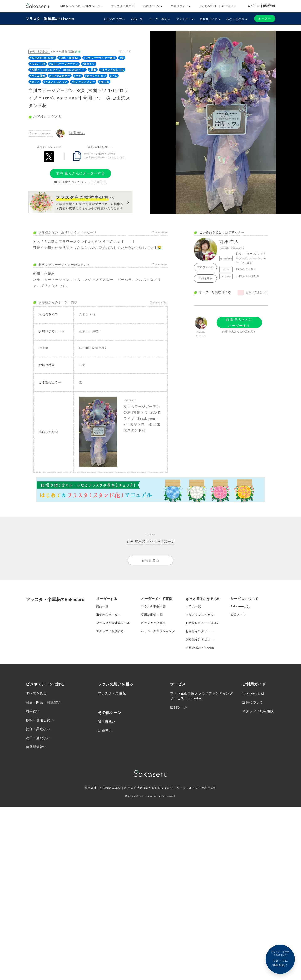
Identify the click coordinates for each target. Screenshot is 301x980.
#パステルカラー (60, 76)
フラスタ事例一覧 (153, 607)
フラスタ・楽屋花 (123, 6)
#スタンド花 (38, 64)
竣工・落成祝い (38, 739)
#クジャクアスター (83, 82)
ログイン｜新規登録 (261, 6)
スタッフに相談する (110, 632)
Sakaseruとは (240, 607)
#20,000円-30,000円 (42, 58)
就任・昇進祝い (38, 730)
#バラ (78, 76)
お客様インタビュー (199, 632)
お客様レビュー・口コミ (203, 623)
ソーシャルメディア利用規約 (197, 789)
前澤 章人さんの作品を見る (239, 332)
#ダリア (35, 82)
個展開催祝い (36, 748)
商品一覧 (137, 19)
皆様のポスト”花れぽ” (201, 648)
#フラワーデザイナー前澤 (100, 58)
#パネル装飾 (38, 76)
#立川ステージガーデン (64, 64)
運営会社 (91, 789)
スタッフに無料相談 (258, 712)
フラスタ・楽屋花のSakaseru (50, 19)
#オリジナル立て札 (112, 70)
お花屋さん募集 (111, 789)
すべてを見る (36, 694)
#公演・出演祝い (69, 58)
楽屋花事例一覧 (152, 615)
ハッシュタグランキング (158, 632)
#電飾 (93, 70)
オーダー (265, 18)
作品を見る (205, 278)
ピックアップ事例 (153, 623)
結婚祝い (105, 732)
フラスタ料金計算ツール (113, 623)
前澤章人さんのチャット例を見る (80, 182)
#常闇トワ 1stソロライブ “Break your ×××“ (57, 70)
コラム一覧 (193, 607)
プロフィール (205, 267)
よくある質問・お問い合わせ (217, 6)
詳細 (78, 52)
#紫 (122, 58)
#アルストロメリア (56, 82)
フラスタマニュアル (199, 615)
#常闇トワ (89, 64)
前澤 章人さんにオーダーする (80, 173)
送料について (253, 703)
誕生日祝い (107, 723)
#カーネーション (96, 76)
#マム (114, 76)
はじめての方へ (115, 19)
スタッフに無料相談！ (280, 958)
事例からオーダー (109, 615)
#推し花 (104, 82)
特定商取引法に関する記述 (155, 789)
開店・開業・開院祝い (43, 703)
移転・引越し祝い (40, 721)
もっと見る (150, 561)
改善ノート (238, 615)
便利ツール (179, 708)
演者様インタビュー (199, 640)
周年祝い (33, 712)
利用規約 (130, 789)
